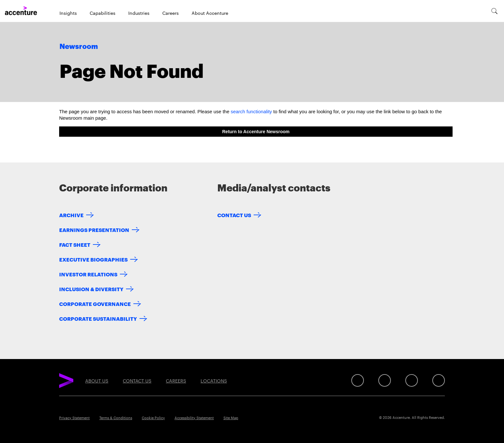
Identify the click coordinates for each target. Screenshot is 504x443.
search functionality (251, 111)
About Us (97, 381)
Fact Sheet (75, 244)
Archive (71, 215)
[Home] (21, 11)
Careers (171, 13)
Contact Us (234, 215)
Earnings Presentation (94, 230)
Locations (214, 381)
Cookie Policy (153, 418)
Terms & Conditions (116, 418)
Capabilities (103, 13)
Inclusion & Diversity (91, 289)
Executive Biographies (93, 259)
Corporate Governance (95, 304)
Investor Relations (88, 274)
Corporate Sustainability (98, 318)
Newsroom (79, 47)
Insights (68, 13)
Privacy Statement (74, 418)
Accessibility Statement (194, 418)
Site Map (231, 418)
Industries (139, 13)
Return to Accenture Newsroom (256, 132)
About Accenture (210, 13)
